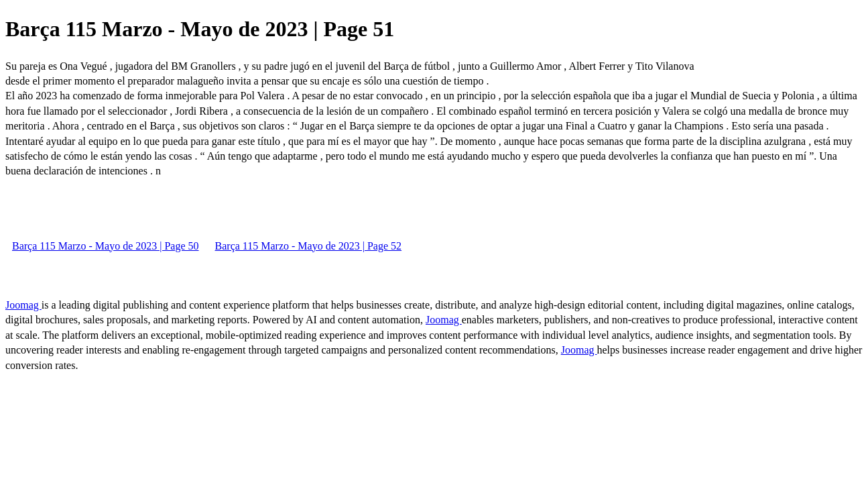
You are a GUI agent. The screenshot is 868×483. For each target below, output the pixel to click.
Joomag (23, 305)
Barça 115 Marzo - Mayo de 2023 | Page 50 (106, 246)
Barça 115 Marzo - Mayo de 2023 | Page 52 (309, 246)
